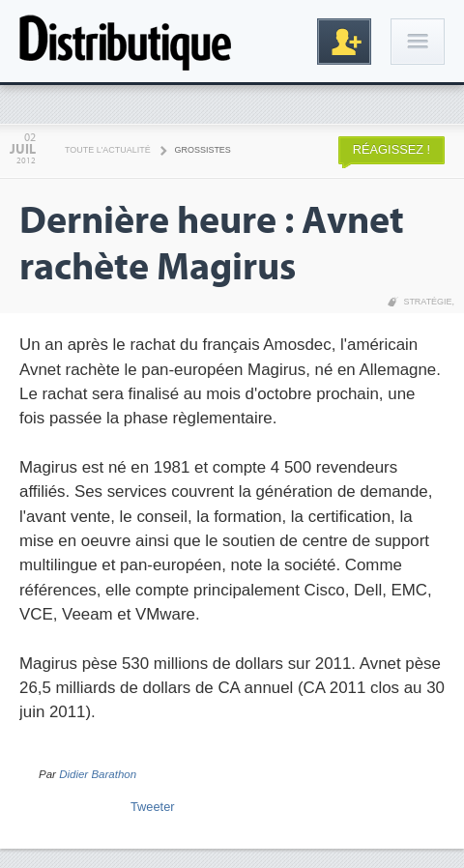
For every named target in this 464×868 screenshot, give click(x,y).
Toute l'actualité (108, 150)
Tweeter (153, 807)
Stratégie (427, 302)
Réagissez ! (391, 149)
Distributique (126, 41)
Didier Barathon (98, 774)
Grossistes (203, 150)
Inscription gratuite (344, 42)
